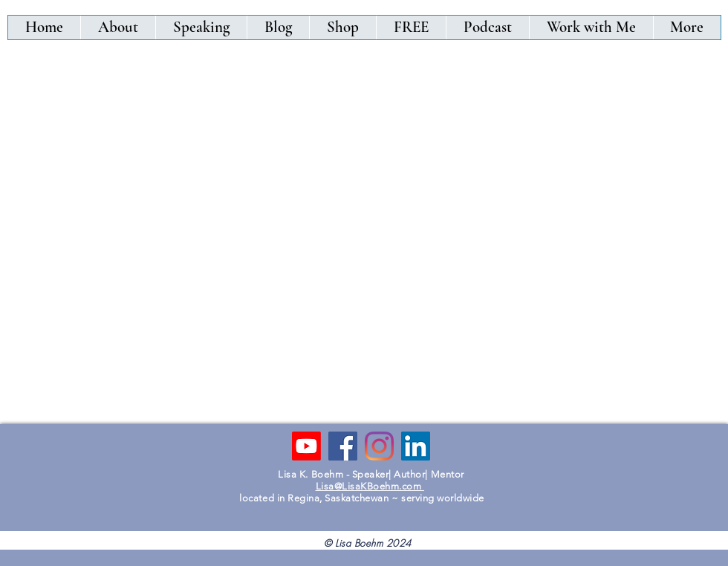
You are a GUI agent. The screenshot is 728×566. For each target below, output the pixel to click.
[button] (342, 27)
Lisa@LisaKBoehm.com (370, 486)
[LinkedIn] (416, 446)
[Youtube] (306, 446)
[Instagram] (379, 446)
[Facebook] (343, 446)
